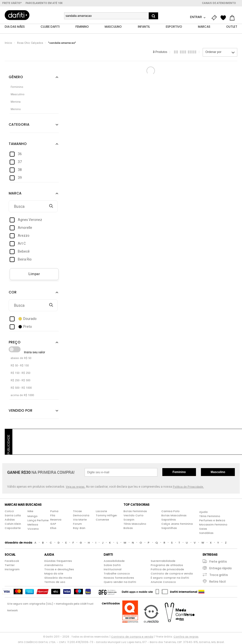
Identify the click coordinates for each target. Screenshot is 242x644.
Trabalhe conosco (117, 574)
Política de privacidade (167, 570)
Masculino (218, 472)
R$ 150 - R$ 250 (20, 373)
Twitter (10, 565)
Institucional (113, 570)
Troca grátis (219, 575)
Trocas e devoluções (59, 570)
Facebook (12, 561)
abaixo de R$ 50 (21, 358)
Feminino (179, 472)
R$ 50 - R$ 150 (20, 366)
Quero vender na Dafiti (120, 582)
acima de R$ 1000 (22, 395)
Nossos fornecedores (119, 578)
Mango (33, 516)
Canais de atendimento (219, 3)
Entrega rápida (220, 568)
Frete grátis (218, 562)
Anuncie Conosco (163, 582)
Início (8, 43)
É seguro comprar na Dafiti (170, 578)
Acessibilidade (114, 561)
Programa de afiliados (167, 565)
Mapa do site (54, 574)
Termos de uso (55, 582)
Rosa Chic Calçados (30, 43)
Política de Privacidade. (188, 487)
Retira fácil (218, 582)
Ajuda (203, 512)
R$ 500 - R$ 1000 (21, 388)
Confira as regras (186, 637)
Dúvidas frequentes (58, 561)
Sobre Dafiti (112, 565)
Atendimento (54, 565)
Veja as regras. (75, 487)
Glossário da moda (58, 578)
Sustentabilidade (163, 561)
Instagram (12, 570)
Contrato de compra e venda (172, 574)
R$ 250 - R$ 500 (20, 381)
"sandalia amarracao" (62, 43)
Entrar (196, 17)
